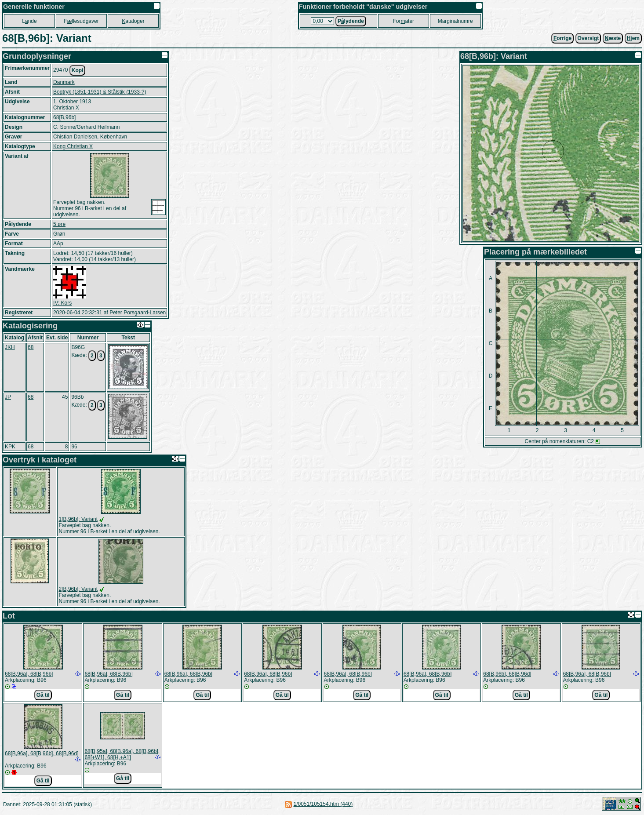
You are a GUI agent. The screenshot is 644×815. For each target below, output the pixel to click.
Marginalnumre (455, 21)
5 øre (59, 224)
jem (633, 38)
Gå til (43, 695)
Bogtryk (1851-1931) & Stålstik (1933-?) (100, 92)
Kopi (78, 70)
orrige (562, 38)
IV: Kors (62, 303)
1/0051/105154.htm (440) (323, 804)
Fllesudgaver (81, 21)
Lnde (29, 21)
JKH (10, 347)
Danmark (64, 82)
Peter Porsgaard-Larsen (138, 313)
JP (8, 397)
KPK (10, 447)
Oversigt (588, 38)
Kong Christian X (73, 146)
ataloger (133, 21)
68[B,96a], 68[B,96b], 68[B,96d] (42, 753)
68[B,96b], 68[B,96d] (507, 674)
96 (74, 447)
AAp (58, 244)
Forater (403, 21)
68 (31, 347)
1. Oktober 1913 (72, 102)
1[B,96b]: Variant (78, 519)
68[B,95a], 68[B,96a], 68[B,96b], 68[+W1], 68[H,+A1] (122, 754)
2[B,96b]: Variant (78, 589)
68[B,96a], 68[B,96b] (29, 674)
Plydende (351, 21)
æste (613, 38)
